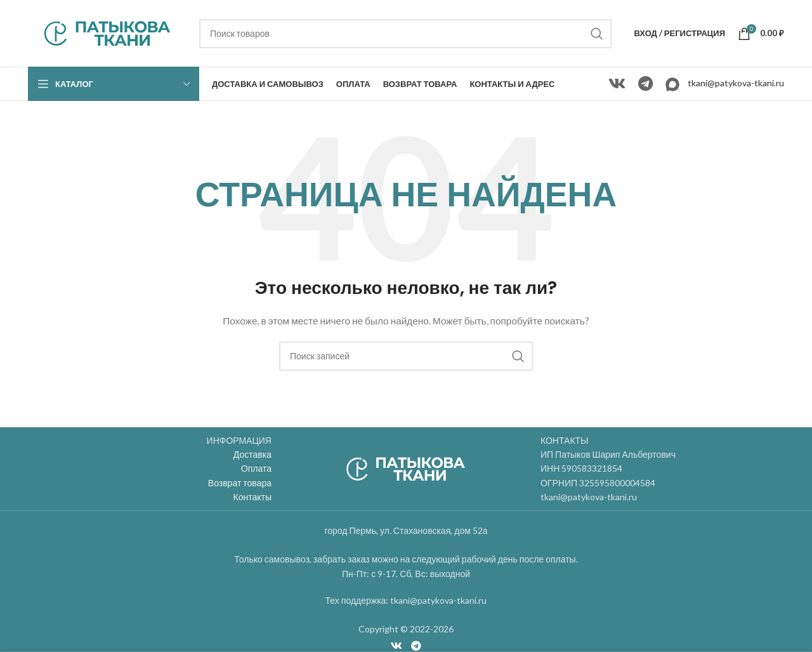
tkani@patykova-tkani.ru (736, 83)
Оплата (256, 468)
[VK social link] (617, 84)
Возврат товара (240, 483)
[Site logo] (107, 32)
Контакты (252, 497)
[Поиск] (405, 34)
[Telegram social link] (645, 84)
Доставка (252, 454)
